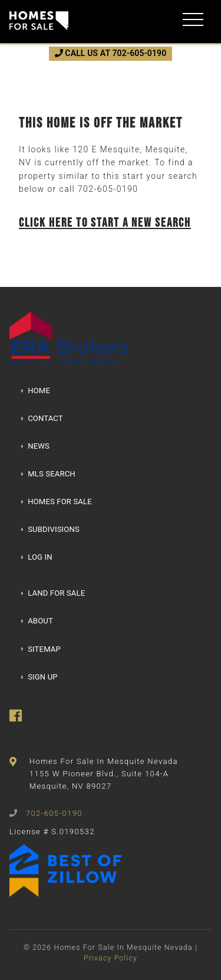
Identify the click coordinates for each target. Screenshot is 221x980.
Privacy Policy (111, 958)
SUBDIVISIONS (50, 529)
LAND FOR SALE (53, 593)
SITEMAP (41, 649)
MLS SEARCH (48, 474)
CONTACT (42, 418)
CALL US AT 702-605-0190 (111, 53)
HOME (36, 391)
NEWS (35, 446)
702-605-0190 (108, 189)
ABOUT (37, 621)
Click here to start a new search (105, 222)
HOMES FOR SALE (57, 502)
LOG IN (37, 557)
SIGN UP (39, 677)
